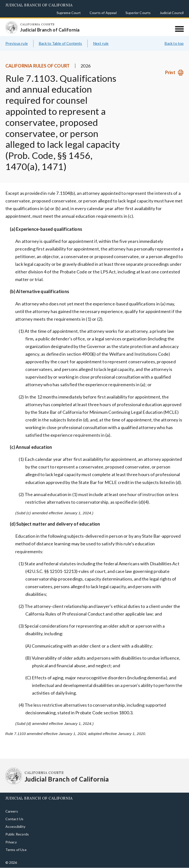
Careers (12, 811)
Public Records (17, 834)
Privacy (11, 842)
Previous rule (17, 43)
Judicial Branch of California (39, 5)
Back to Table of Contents (60, 43)
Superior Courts (138, 13)
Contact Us (15, 819)
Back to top (174, 43)
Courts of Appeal (103, 13)
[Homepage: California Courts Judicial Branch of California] (12, 27)
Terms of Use (16, 850)
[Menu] (179, 29)
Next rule (101, 43)
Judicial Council (172, 13)
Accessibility (15, 826)
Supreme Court (69, 13)
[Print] (174, 73)
